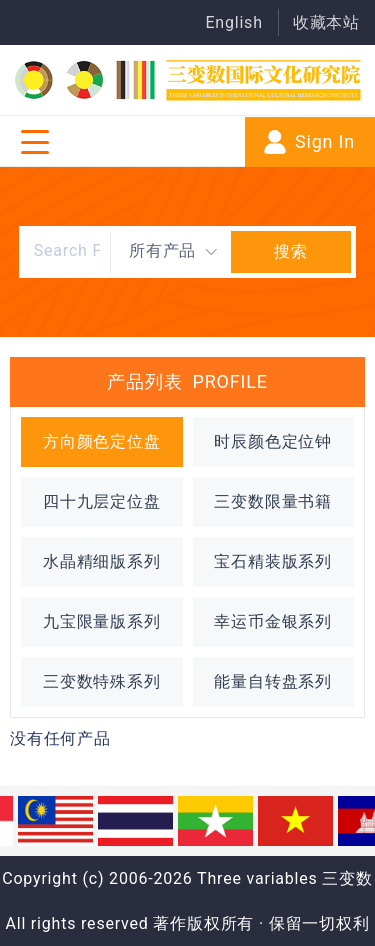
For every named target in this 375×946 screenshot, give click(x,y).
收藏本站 (326, 22)
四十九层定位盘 (102, 501)
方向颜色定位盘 (102, 441)
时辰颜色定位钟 (273, 441)
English (233, 22)
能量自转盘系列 (273, 681)
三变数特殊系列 (102, 681)
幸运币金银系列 (273, 621)
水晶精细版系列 (102, 561)
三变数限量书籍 (273, 501)
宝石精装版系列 (273, 561)
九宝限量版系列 (102, 621)
